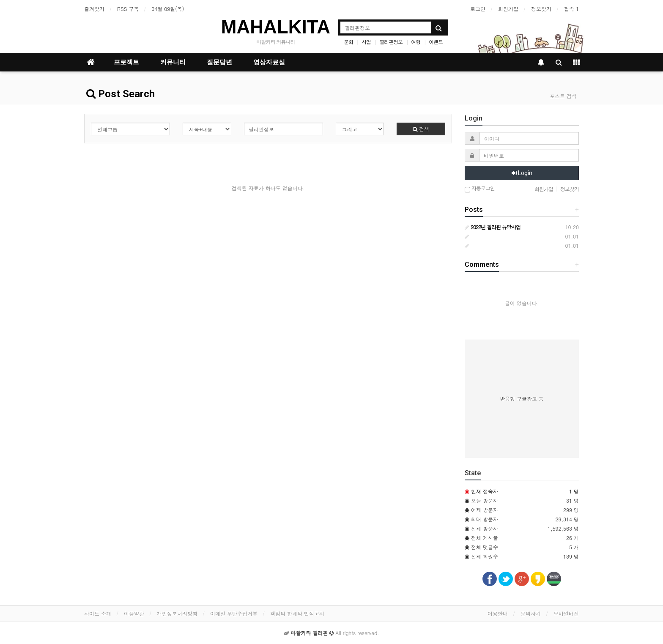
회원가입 (508, 9)
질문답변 (219, 62)
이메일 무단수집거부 (234, 613)
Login (522, 173)
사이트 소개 (98, 613)
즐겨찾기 (94, 9)
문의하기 (531, 613)
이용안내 (498, 613)
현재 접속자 (485, 491)
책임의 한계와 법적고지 (297, 613)
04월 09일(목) (168, 9)
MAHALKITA (276, 27)
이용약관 (134, 613)
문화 (348, 42)
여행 (416, 42)
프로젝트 (126, 62)
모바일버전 (566, 613)
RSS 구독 (128, 9)
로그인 (478, 9)
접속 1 (571, 9)
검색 (421, 129)
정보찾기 (541, 9)
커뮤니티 (173, 62)
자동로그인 (480, 189)
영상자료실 (269, 62)
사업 (366, 42)
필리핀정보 (391, 42)
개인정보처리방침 (177, 613)
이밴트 (436, 42)
